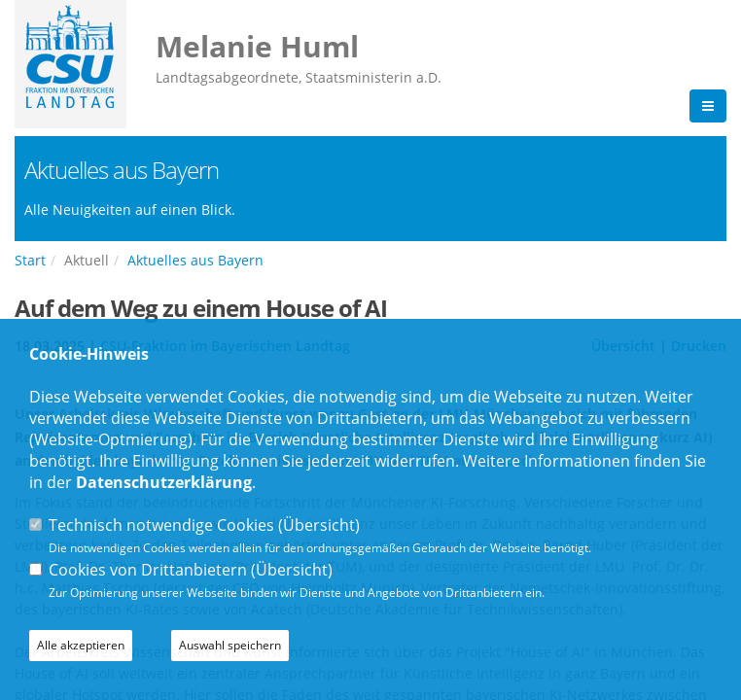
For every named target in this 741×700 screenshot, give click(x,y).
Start (30, 260)
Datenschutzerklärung (164, 482)
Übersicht (319, 525)
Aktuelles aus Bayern (195, 260)
